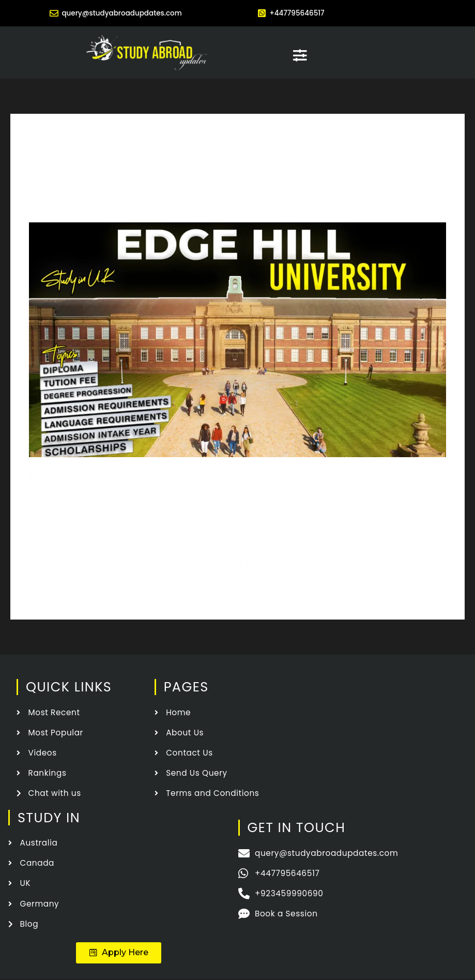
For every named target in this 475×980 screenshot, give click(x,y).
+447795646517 (300, 13)
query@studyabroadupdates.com (122, 13)
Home (49, 145)
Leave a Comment (64, 496)
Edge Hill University (86, 478)
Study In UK (209, 496)
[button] (119, 953)
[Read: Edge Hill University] (237, 338)
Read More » (53, 591)
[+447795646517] (262, 13)
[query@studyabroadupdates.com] (48, 13)
